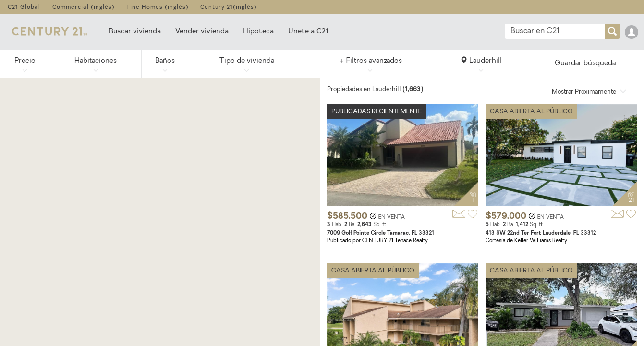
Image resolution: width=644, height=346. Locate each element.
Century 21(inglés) (229, 6)
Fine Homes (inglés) (158, 6)
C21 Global (24, 6)
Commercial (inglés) (84, 6)
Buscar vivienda (135, 31)
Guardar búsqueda (585, 64)
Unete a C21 (308, 31)
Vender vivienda (202, 31)
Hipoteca (258, 31)
